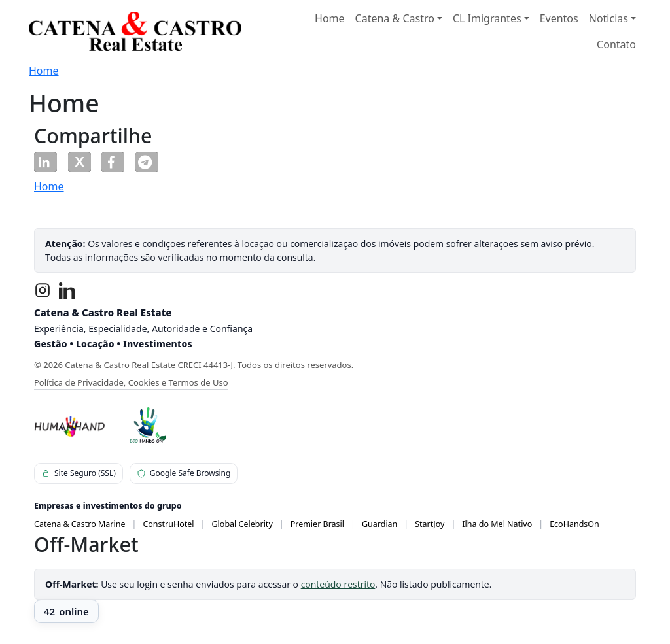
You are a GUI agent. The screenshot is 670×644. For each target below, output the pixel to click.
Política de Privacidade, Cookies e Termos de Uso (131, 382)
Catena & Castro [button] (395, 18)
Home (330, 18)
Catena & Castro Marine (80, 524)
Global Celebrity (242, 524)
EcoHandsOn (574, 524)
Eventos (559, 18)
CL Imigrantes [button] (487, 18)
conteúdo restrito (338, 584)
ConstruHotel (168, 524)
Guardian (379, 524)
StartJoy (430, 524)
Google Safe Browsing (184, 473)
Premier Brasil (317, 524)
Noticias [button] (608, 18)
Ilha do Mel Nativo (497, 524)
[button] (45, 162)
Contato (616, 44)
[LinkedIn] (67, 290)
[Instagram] (43, 290)
